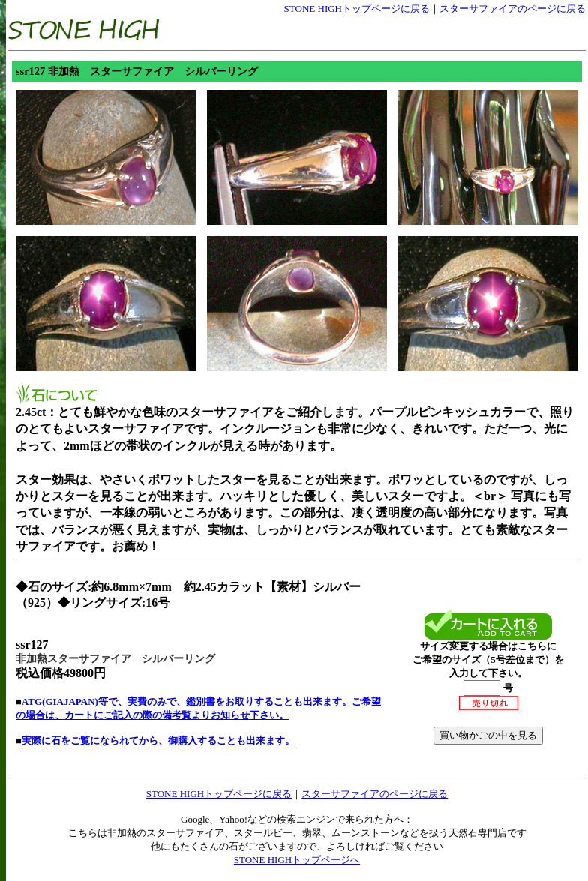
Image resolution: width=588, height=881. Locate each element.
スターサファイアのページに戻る (513, 9)
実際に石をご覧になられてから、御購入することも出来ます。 (158, 740)
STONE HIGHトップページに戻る (357, 9)
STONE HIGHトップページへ (297, 860)
